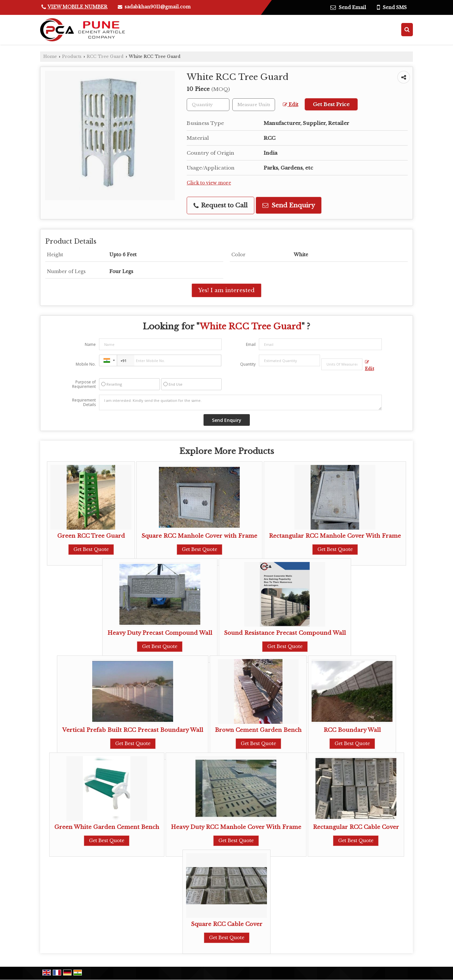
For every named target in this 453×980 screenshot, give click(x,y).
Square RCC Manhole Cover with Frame (199, 536)
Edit (291, 105)
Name (90, 344)
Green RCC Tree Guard (91, 536)
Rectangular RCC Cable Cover (356, 827)
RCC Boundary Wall (352, 730)
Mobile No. (86, 364)
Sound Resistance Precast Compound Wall (285, 633)
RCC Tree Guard (105, 56)
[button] (77, 7)
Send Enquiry (289, 205)
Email (251, 344)
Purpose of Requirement (84, 384)
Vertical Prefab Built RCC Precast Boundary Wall (133, 730)
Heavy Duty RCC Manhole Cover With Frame (236, 827)
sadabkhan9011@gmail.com (158, 7)
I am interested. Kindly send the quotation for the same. (240, 402)
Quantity (248, 364)
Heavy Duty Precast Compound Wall (160, 633)
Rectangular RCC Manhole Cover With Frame (335, 536)
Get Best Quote (91, 549)
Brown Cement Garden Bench (258, 730)
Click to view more (209, 183)
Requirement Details (84, 402)
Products (72, 56)
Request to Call (221, 205)
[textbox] (254, 105)
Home (50, 56)
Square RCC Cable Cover (227, 924)
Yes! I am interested (226, 290)
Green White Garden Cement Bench (107, 827)
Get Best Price (331, 104)
